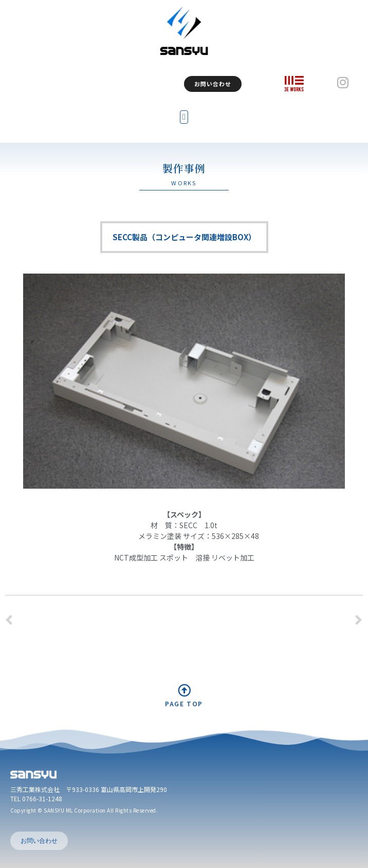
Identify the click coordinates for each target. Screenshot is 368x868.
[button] (184, 117)
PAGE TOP (184, 703)
